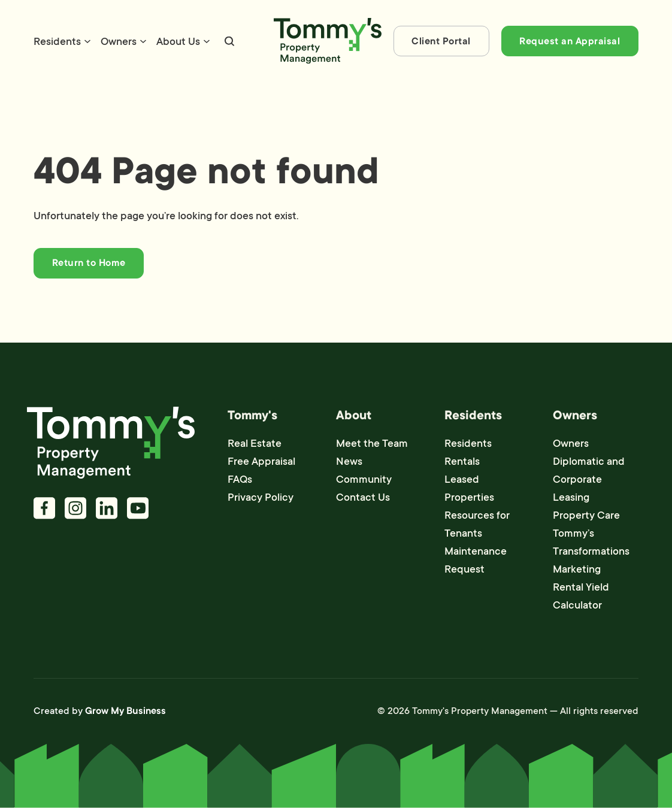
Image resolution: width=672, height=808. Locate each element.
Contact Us (363, 497)
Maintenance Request (476, 560)
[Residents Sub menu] (87, 41)
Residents (57, 41)
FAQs (240, 479)
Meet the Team (372, 443)
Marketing (577, 569)
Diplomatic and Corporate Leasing (589, 479)
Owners (119, 41)
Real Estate (255, 443)
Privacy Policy (261, 497)
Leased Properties (469, 488)
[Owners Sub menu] (143, 41)
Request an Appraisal (570, 41)
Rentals (462, 461)
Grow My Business (125, 711)
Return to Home (89, 263)
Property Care (586, 515)
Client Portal (441, 41)
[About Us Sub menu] (207, 41)
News (349, 461)
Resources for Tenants (477, 524)
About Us (178, 41)
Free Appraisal (261, 461)
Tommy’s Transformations (591, 542)
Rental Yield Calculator (581, 596)
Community (364, 479)
